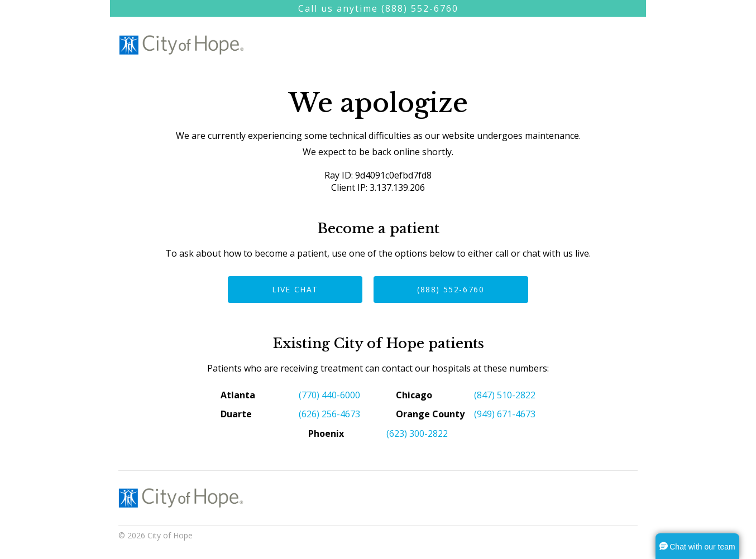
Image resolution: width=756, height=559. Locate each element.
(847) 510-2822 (505, 395)
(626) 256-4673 (329, 414)
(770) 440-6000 (329, 395)
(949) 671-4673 (505, 414)
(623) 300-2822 (417, 433)
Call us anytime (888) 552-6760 (378, 8)
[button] (697, 546)
